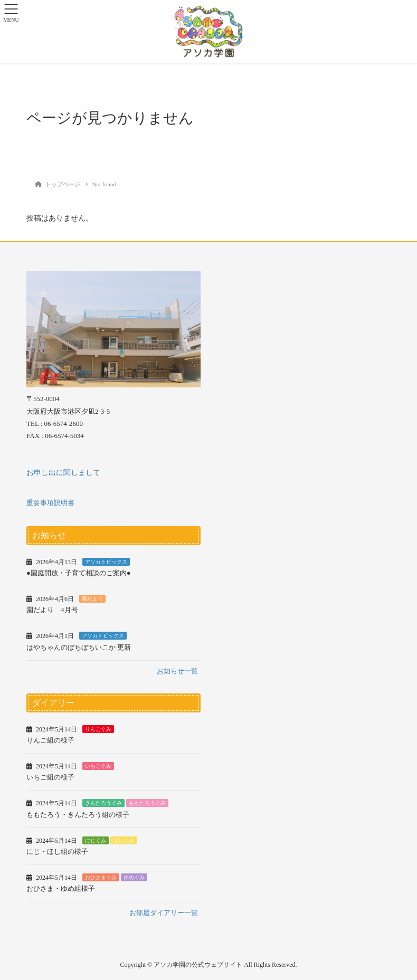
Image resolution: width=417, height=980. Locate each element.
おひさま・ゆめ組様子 (61, 888)
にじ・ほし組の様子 (57, 851)
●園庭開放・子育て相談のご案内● (79, 573)
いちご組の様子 (50, 777)
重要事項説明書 (50, 503)
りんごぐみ (98, 729)
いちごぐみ (98, 766)
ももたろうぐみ (147, 803)
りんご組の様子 (50, 740)
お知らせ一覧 (177, 671)
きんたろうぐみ (103, 803)
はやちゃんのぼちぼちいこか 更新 (79, 647)
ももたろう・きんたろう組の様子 (78, 815)
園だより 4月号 (52, 610)
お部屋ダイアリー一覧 (164, 913)
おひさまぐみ (101, 877)
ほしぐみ (124, 840)
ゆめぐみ (134, 877)
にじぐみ (96, 840)
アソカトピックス (106, 562)
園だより (92, 599)
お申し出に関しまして (63, 473)
